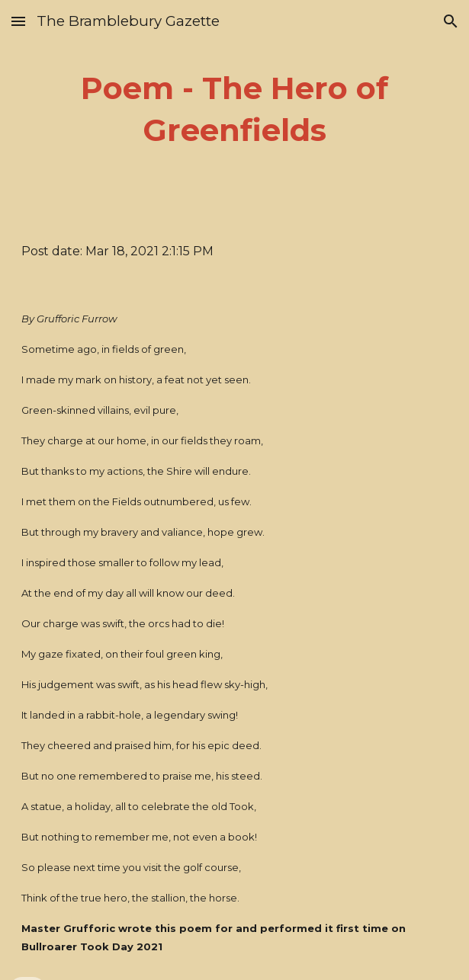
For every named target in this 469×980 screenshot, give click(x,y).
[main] (234, 109)
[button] (18, 21)
